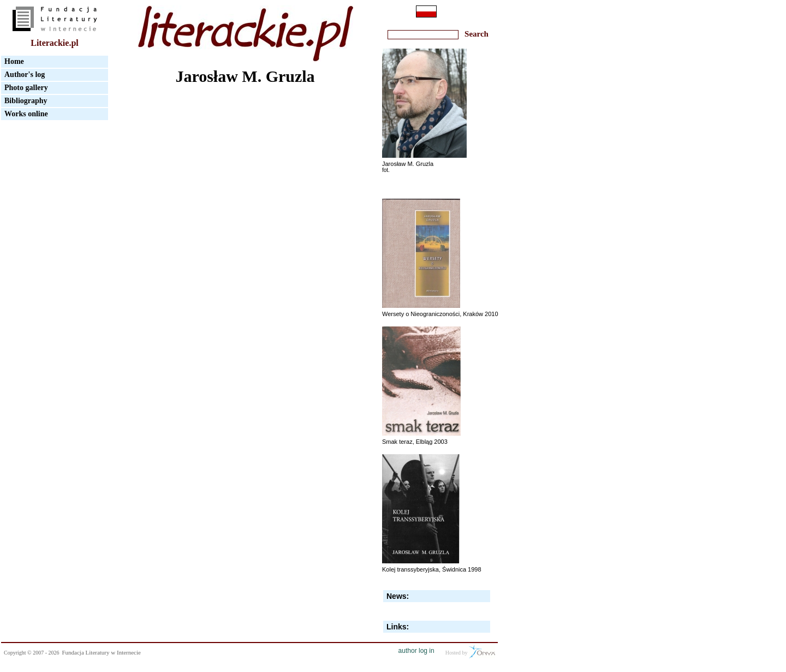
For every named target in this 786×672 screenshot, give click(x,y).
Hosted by (470, 652)
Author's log (25, 75)
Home (14, 61)
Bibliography (26, 101)
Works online (26, 114)
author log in (416, 651)
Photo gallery (26, 88)
